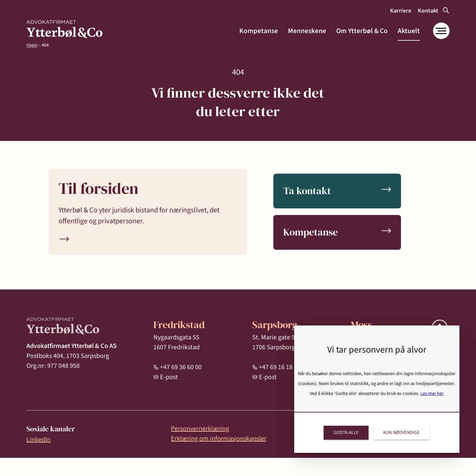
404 (45, 45)
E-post (169, 377)
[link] (64, 29)
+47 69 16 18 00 (280, 367)
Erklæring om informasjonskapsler (219, 439)
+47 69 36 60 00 (181, 367)
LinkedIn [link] (39, 440)
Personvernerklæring (200, 429)
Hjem (32, 45)
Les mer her (432, 393)
